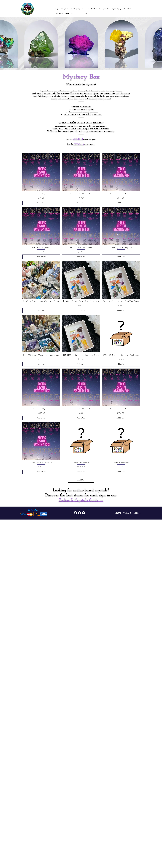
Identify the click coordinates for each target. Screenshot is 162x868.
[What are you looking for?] (68, 13)
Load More (81, 480)
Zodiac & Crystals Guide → (81, 500)
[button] (56, 9)
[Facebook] (79, 513)
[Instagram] (84, 513)
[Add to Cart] (41, 203)
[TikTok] (75, 513)
